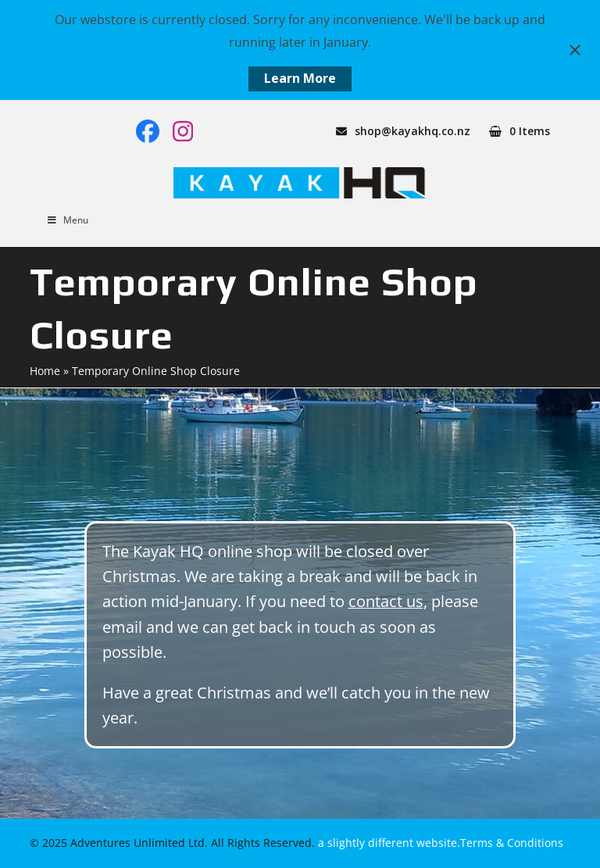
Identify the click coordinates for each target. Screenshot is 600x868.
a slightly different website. (387, 843)
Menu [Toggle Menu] (67, 220)
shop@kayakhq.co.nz (412, 131)
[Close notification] (575, 50)
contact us (386, 601)
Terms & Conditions (512, 843)
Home (45, 371)
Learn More (300, 78)
